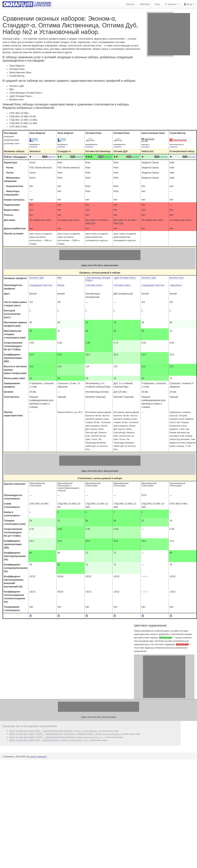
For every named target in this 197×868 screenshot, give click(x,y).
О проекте (172, 4)
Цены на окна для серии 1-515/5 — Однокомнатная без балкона (58, 737)
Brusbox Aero (177, 278)
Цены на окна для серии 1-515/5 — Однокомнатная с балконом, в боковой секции (66, 734)
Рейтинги (145, 4)
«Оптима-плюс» (94, 285)
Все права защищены (37, 757)
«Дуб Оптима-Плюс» (125, 278)
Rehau (61, 285)
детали (52, 157)
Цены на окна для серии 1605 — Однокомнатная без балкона (55, 731)
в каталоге (33, 147)
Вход (189, 4)
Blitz (60, 278)
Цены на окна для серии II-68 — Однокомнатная (50, 740)
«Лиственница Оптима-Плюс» (98, 279)
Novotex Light (37, 278)
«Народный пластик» (41, 285)
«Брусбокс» (176, 285)
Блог (157, 4)
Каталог (130, 4)
